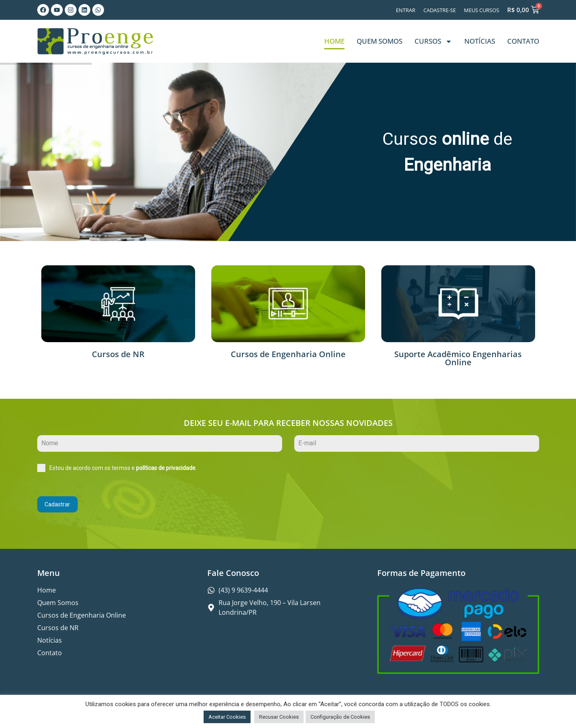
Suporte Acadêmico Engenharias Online (458, 358)
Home (334, 41)
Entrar (406, 10)
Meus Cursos (481, 10)
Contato (523, 41)
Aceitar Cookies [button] (227, 717)
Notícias (480, 41)
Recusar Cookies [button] (279, 717)
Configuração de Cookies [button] (340, 717)
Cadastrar (57, 504)
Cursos (433, 41)
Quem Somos (379, 41)
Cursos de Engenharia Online (288, 354)
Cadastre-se (440, 10)
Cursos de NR (118, 354)
